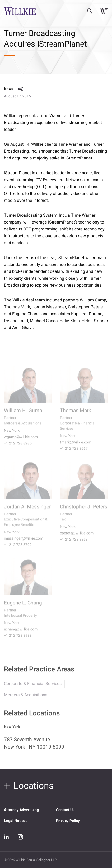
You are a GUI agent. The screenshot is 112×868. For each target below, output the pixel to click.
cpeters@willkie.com (77, 537)
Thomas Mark (76, 414)
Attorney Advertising (21, 810)
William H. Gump (23, 414)
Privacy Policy (68, 821)
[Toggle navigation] (104, 11)
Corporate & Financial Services (33, 687)
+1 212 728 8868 (74, 543)
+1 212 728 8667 (74, 452)
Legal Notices (16, 821)
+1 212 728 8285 (18, 447)
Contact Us (65, 810)
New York (12, 434)
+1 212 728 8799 (18, 549)
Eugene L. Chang (23, 607)
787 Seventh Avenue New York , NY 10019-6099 (34, 746)
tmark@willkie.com (76, 446)
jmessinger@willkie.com (24, 542)
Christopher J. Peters (84, 510)
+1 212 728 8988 (18, 639)
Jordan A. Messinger (27, 510)
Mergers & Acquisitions (26, 698)
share (21, 89)
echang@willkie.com (21, 633)
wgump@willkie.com (21, 441)
